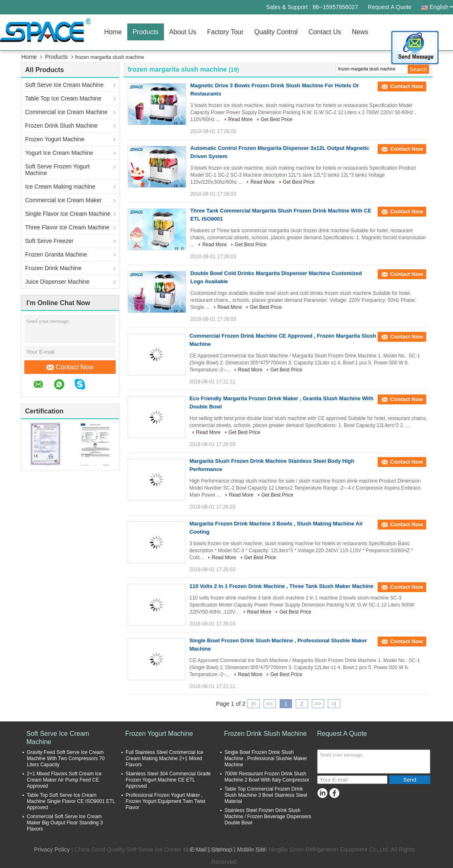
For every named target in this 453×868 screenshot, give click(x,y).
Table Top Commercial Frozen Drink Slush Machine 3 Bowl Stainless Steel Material (266, 795)
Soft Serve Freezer (49, 241)
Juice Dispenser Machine (57, 282)
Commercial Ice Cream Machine (66, 112)
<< (270, 704)
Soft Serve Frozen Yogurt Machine (57, 170)
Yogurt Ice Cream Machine (59, 153)
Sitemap (222, 849)
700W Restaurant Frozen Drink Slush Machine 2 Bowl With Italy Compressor (267, 777)
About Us (183, 32)
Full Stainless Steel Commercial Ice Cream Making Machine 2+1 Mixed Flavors (165, 758)
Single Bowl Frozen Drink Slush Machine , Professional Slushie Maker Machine (266, 758)
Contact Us (325, 32)
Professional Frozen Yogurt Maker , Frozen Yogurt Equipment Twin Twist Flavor (166, 801)
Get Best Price (277, 119)
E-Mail (198, 849)
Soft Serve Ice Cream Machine (64, 85)
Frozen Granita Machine (56, 254)
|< (254, 704)
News (360, 32)
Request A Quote (390, 7)
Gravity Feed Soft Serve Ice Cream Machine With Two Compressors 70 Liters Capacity (66, 758)
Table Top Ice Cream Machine (63, 98)
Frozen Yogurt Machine (55, 139)
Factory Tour (225, 32)
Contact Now (70, 367)
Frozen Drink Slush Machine (61, 126)
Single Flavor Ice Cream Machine (68, 214)
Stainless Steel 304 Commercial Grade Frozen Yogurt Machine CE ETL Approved (168, 780)
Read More (240, 119)
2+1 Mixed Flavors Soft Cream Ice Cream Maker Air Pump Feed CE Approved (64, 780)
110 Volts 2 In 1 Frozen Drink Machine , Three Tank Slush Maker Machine (281, 586)
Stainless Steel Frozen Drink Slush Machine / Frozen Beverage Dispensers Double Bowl (268, 817)
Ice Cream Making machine (60, 187)
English (441, 7)
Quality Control (276, 32)
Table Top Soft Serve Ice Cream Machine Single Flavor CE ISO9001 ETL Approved (71, 801)
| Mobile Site (250, 849)
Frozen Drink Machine (53, 268)
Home (113, 32)
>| (334, 704)
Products (146, 32)
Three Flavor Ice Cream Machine (67, 227)
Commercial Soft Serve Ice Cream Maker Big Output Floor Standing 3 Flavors (65, 823)
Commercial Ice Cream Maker (63, 200)
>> (318, 704)
